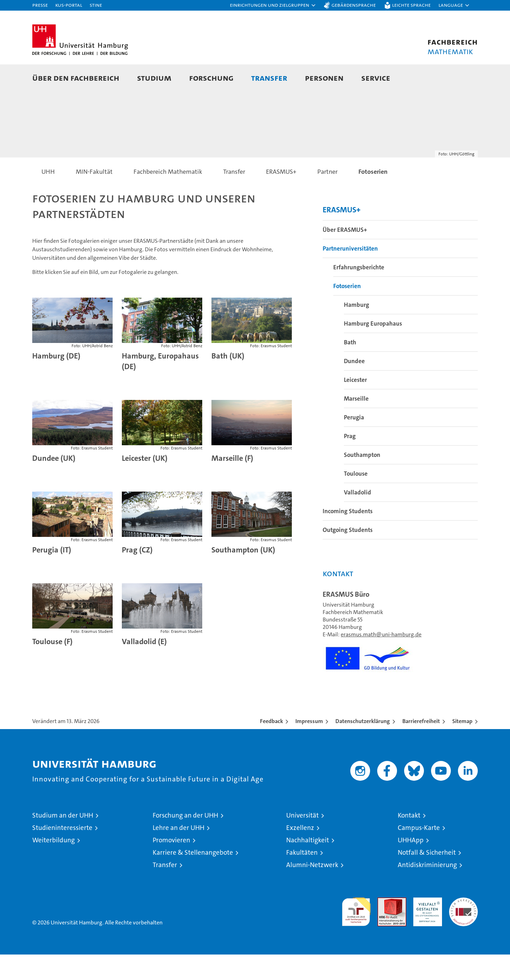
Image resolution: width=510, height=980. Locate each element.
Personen (324, 78)
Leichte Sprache (411, 5)
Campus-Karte (419, 853)
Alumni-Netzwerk (312, 890)
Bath (350, 368)
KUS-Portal (69, 5)
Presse (40, 5)
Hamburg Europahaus (373, 349)
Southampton (362, 480)
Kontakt (409, 841)
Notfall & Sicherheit (427, 878)
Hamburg (356, 330)
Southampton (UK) (243, 575)
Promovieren (171, 866)
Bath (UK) (228, 381)
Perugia (354, 443)
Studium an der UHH (63, 841)
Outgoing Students (348, 555)
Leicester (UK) (145, 484)
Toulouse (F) (52, 667)
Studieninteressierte (62, 853)
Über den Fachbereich (76, 78)
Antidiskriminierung (427, 890)
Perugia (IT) (52, 575)
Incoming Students (348, 537)
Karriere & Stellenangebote (193, 878)
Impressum (309, 747)
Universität (302, 841)
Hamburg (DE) (56, 381)
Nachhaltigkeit (308, 866)
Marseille (356, 424)
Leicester (355, 405)
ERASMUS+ (342, 235)
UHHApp (411, 866)
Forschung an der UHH (185, 841)
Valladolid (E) (144, 667)
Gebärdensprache (354, 5)
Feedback (271, 747)
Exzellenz (300, 853)
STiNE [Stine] (96, 5)
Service (376, 78)
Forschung (211, 78)
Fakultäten (302, 878)
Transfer (269, 78)
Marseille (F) (232, 484)
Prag (350, 462)
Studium (154, 78)
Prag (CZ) (137, 575)
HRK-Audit (426, 927)
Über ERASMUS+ (345, 255)
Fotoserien (347, 311)
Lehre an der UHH (178, 853)
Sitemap (462, 747)
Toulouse (356, 499)
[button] (273, 5)
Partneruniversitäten (350, 274)
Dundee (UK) (54, 484)
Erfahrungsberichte (359, 293)
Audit (384, 927)
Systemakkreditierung (463, 927)
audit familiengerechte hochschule (356, 934)
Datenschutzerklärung (363, 747)
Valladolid (358, 518)
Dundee (354, 386)
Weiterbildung (53, 866)
